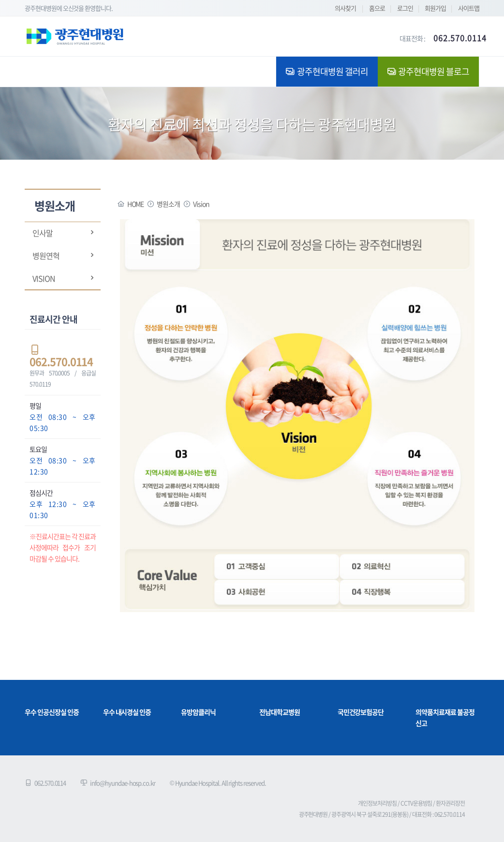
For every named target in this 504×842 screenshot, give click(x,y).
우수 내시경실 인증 (127, 712)
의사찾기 (345, 8)
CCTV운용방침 (416, 803)
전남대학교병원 (280, 712)
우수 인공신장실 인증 (52, 712)
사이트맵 (469, 8)
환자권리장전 (450, 803)
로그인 (405, 8)
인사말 (43, 233)
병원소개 (168, 204)
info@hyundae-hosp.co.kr (123, 783)
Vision (44, 278)
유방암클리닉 (198, 712)
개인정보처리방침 (377, 803)
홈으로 (377, 8)
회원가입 (435, 8)
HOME (136, 204)
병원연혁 (46, 256)
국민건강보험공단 (361, 712)
